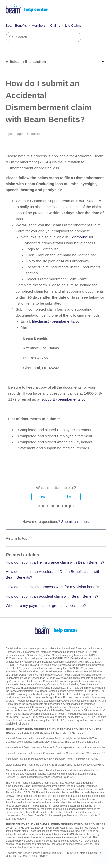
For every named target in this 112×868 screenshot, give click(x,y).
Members (39, 25)
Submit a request (75, 521)
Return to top (20, 537)
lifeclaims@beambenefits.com (57, 321)
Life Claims (73, 25)
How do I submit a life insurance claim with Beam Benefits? (55, 562)
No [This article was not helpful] (69, 497)
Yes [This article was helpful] (43, 497)
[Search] (43, 37)
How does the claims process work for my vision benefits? (54, 587)
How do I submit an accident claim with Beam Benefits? (52, 596)
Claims (55, 25)
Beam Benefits (16, 25)
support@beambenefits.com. (65, 399)
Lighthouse (79, 237)
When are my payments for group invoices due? (46, 605)
